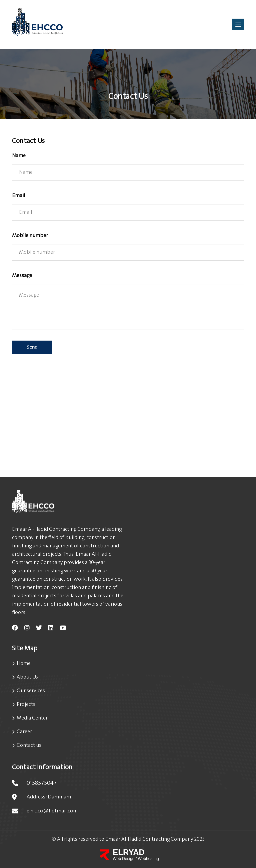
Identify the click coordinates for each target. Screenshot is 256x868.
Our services (31, 691)
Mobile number (30, 236)
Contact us (29, 745)
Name (19, 156)
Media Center (32, 718)
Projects (26, 704)
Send (32, 347)
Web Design (124, 859)
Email (18, 196)
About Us (27, 677)
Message (22, 276)
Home (24, 663)
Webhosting (148, 859)
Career (24, 732)
